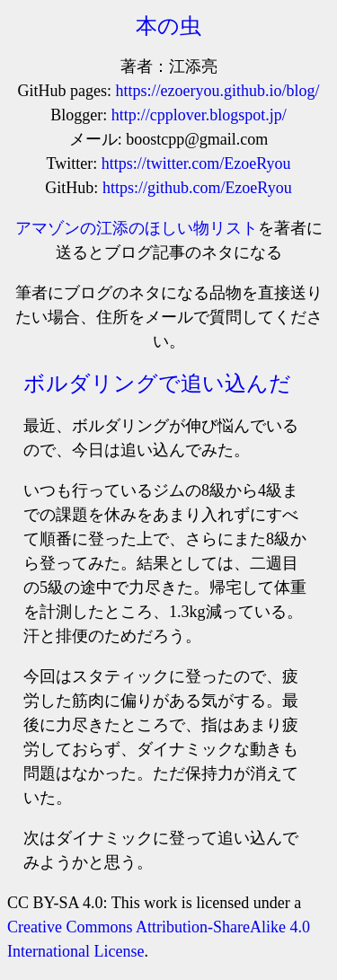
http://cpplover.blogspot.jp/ (199, 115)
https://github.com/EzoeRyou (197, 188)
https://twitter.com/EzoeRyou (196, 163)
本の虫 (168, 26)
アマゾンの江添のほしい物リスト (137, 228)
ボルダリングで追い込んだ (157, 384)
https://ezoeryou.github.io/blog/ (218, 91)
